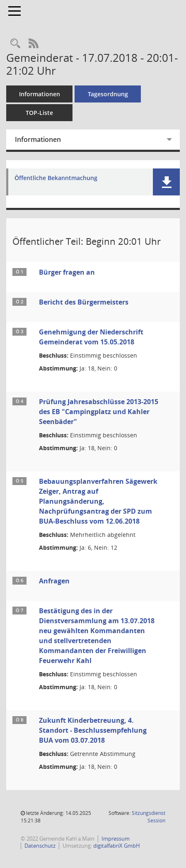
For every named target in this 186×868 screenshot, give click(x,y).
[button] (166, 182)
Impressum (116, 839)
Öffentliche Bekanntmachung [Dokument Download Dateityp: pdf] (56, 178)
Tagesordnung (108, 94)
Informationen (40, 94)
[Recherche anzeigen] (15, 44)
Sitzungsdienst (149, 817)
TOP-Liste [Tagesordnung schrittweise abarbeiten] (39, 113)
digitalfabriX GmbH (117, 846)
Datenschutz (40, 846)
